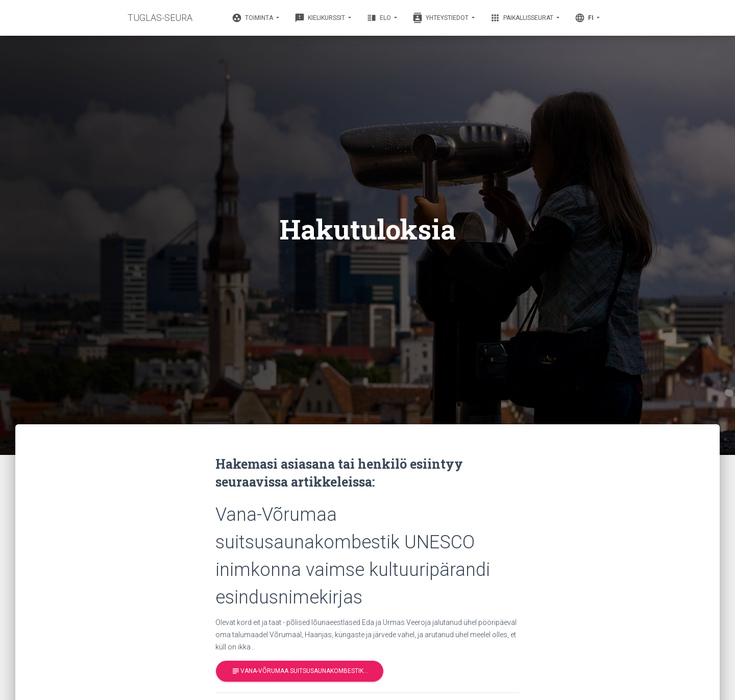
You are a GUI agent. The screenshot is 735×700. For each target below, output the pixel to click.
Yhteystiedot (441, 18)
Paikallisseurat (522, 18)
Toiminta (253, 18)
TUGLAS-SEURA (160, 18)
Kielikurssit (321, 18)
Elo (379, 18)
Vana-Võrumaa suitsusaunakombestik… (300, 671)
